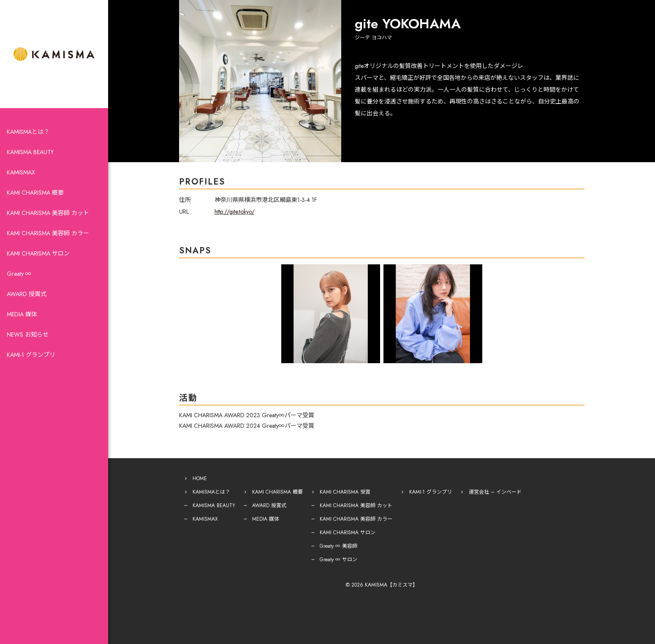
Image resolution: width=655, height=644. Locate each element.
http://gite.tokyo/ (235, 212)
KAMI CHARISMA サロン (38, 253)
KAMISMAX (21, 172)
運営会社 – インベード (495, 492)
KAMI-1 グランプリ (31, 355)
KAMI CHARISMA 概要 (35, 193)
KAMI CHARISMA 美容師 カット (48, 213)
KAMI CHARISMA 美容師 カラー (48, 233)
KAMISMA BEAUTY (30, 152)
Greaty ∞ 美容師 (338, 546)
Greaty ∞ (19, 274)
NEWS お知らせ (28, 334)
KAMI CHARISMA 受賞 (345, 492)
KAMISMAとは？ (28, 132)
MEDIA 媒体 (22, 314)
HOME (200, 478)
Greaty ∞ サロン (338, 560)
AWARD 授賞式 (27, 294)
